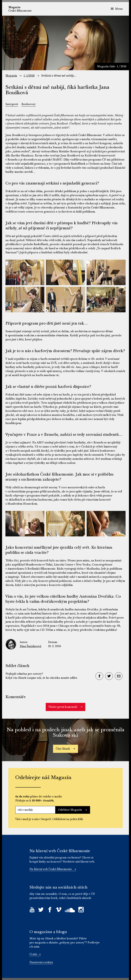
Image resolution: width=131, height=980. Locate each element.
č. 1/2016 (29, 76)
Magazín (11, 76)
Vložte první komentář (65, 707)
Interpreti (12, 104)
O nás (35, 954)
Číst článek (65, 749)
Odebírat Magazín (73, 810)
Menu (117, 9)
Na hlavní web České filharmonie (53, 869)
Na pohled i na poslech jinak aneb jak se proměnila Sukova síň (65, 732)
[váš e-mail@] (35, 810)
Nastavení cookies (41, 962)
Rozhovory (29, 104)
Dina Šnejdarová (30, 646)
